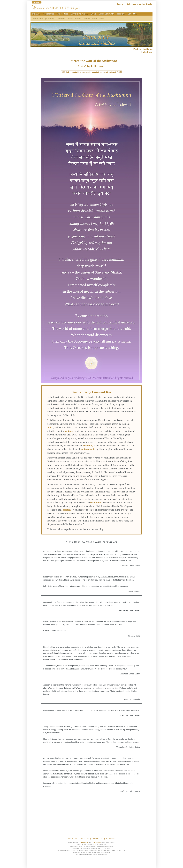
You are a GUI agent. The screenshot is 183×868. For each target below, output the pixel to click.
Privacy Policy (96, 842)
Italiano (112, 72)
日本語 (119, 72)
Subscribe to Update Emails (139, 4)
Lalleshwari (147, 52)
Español (74, 72)
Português (84, 72)
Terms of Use (84, 842)
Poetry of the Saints (143, 49)
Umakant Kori (102, 392)
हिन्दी (67, 72)
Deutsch (103, 72)
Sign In (120, 4)
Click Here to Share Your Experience (91, 542)
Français (94, 72)
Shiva (50, 427)
